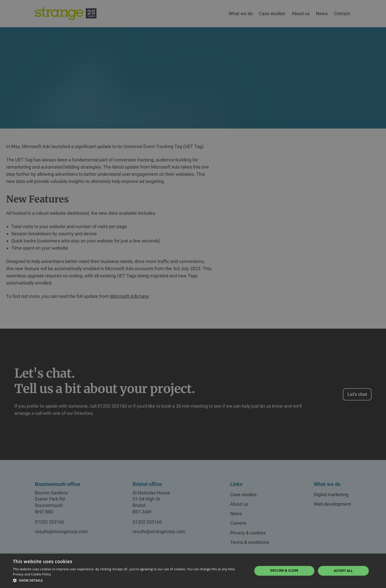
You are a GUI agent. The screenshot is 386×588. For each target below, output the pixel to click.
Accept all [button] (343, 571)
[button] (129, 581)
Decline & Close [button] (284, 570)
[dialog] (193, 294)
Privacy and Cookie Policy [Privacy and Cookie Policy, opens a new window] (32, 574)
